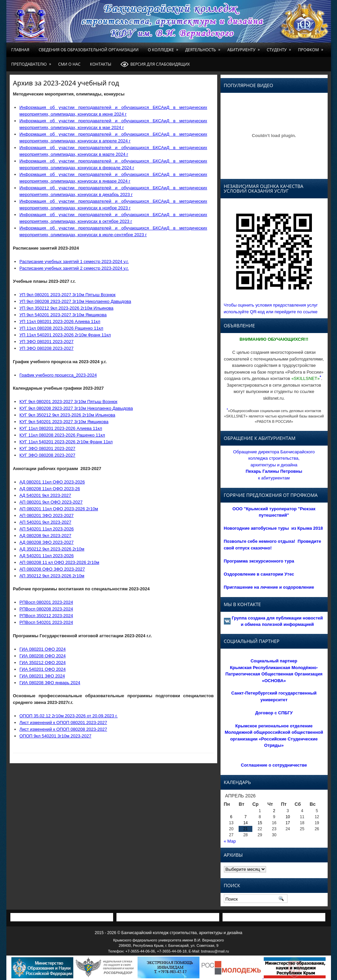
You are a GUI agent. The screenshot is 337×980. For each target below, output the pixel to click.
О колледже (164, 48)
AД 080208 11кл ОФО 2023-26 (50, 489)
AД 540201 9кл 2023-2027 (45, 495)
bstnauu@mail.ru (215, 951)
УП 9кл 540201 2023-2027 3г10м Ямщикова (63, 315)
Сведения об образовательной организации (89, 50)
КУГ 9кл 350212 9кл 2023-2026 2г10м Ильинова (67, 415)
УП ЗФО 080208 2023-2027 (47, 348)
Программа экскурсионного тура (259, 561)
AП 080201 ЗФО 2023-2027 (47, 515)
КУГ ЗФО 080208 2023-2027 (47, 455)
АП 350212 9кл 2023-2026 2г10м (52, 576)
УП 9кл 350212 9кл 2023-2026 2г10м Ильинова (66, 308)
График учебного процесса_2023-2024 (58, 375)
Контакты (101, 64)
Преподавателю (32, 62)
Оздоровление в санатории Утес (259, 574)
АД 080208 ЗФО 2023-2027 (47, 542)
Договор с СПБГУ (274, 713)
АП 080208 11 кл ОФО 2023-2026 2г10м (59, 562)
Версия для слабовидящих (155, 64)
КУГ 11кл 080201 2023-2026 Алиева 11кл (61, 428)
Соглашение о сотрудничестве (274, 765)
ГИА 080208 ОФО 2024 (43, 656)
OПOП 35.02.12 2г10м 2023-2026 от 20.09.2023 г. (68, 716)
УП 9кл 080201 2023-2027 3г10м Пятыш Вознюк (67, 295)
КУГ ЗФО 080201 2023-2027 (47, 448)
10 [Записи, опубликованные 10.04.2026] (288, 817)
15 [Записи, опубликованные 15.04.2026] (260, 823)
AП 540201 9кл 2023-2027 (45, 522)
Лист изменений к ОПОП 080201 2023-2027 (63, 723)
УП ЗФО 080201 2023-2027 (47, 342)
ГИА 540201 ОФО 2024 (43, 669)
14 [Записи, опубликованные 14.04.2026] (245, 823)
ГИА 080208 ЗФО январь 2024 (50, 683)
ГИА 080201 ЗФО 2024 (42, 676)
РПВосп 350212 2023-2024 (46, 616)
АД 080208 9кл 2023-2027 (45, 536)
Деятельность (204, 48)
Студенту (280, 48)
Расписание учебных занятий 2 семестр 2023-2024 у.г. (74, 268)
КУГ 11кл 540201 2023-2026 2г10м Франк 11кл (66, 442)
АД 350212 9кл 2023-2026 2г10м (52, 549)
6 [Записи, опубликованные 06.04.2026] (231, 817)
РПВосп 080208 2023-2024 (46, 609)
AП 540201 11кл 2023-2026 (47, 529)
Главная (20, 50)
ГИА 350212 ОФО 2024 (43, 663)
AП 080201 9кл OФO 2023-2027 (51, 502)
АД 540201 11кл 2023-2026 (47, 556)
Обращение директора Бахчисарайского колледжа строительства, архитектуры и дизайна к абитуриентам (274, 465)
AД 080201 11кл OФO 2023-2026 (52, 482)
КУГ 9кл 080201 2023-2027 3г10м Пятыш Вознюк (68, 402)
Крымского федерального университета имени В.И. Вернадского (168, 940)
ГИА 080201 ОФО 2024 (43, 649)
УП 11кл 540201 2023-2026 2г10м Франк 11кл (65, 335)
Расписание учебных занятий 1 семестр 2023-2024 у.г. (74, 262)
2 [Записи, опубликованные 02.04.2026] (274, 811)
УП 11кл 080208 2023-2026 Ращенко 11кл (61, 328)
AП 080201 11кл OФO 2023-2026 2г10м (59, 509)
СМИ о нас (69, 64)
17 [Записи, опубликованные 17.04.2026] (288, 823)
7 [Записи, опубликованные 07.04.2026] (245, 817)
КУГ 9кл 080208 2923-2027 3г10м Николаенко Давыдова (76, 408)
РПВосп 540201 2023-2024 (46, 622)
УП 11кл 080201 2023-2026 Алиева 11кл (60, 321)
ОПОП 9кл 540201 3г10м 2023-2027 (55, 736)
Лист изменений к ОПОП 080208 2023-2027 (63, 729)
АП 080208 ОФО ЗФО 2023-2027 (52, 569)
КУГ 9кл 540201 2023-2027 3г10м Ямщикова (64, 422)
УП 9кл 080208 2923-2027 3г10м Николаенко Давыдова (75, 301)
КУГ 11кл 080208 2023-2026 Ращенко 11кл (62, 435)
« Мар (230, 841)
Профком (312, 48)
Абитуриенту (245, 48)
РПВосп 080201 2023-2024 (46, 602)
